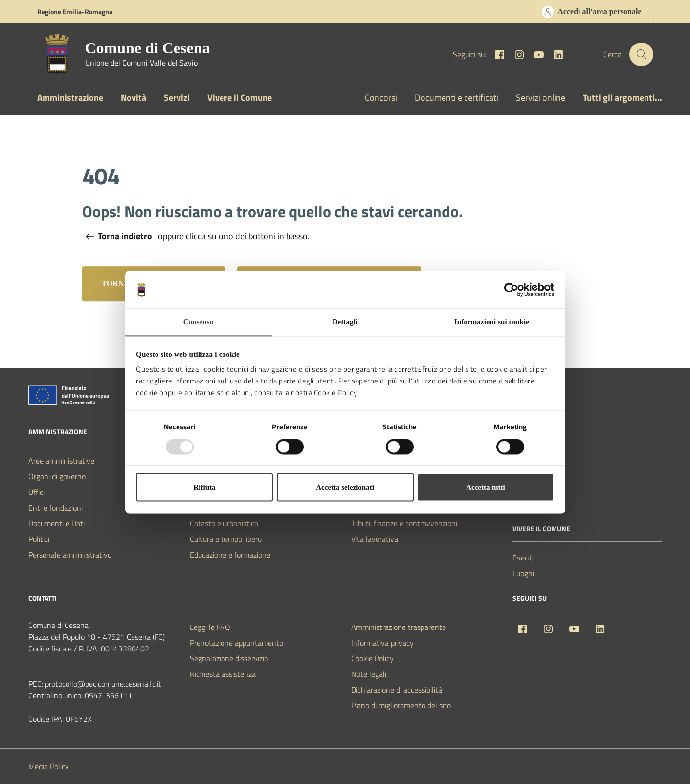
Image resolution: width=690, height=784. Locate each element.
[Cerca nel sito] (641, 54)
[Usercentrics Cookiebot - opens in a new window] (511, 290)
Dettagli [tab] (345, 322)
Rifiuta (205, 488)
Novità (134, 98)
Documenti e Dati (56, 523)
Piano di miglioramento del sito (401, 705)
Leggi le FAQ (210, 627)
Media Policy (49, 766)
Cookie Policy (372, 658)
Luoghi (523, 573)
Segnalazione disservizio (229, 658)
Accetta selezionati (345, 488)
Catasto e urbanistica (224, 523)
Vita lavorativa (375, 539)
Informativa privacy (382, 643)
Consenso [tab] (199, 322)
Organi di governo (57, 476)
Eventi (523, 558)
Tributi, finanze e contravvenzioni (404, 523)
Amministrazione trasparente (399, 627)
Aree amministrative (61, 461)
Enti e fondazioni (56, 508)
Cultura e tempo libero (226, 539)
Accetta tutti (486, 488)
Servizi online (541, 98)
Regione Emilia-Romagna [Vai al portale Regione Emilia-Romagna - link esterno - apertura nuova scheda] (75, 11)
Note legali (369, 674)
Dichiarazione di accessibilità (397, 690)
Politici (39, 539)
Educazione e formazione (230, 555)
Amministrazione (70, 98)
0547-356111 (108, 695)
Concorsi (381, 98)
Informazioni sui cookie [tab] (492, 322)
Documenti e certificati (456, 98)
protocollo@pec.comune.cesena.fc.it (103, 684)
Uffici (36, 492)
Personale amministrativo (70, 555)
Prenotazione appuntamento (236, 643)
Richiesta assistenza (223, 674)
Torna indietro (119, 236)
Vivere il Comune (240, 98)
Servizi (177, 98)
